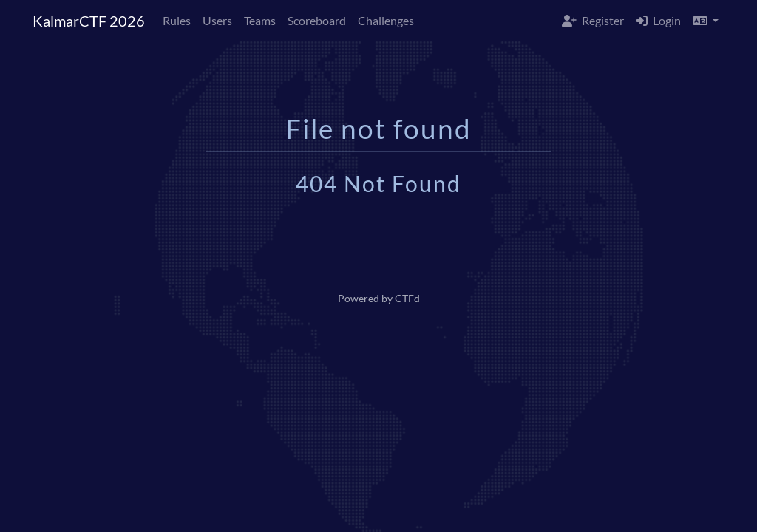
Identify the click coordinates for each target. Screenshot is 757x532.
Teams (260, 20)
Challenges (386, 20)
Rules (177, 20)
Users (217, 20)
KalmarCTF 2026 (89, 21)
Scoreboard (317, 20)
